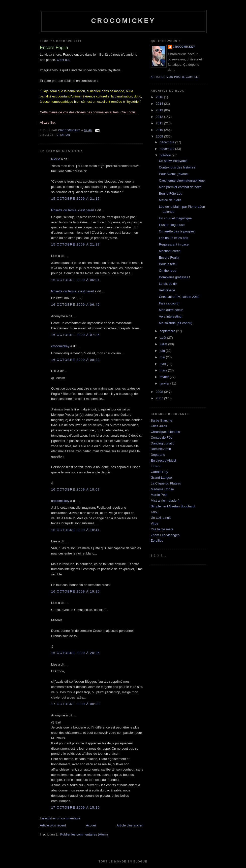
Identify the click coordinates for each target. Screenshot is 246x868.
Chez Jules (159, 426)
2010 (160, 130)
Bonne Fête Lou (171, 194)
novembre (167, 149)
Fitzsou (156, 466)
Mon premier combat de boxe (180, 187)
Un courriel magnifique (175, 218)
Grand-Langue (161, 478)
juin (163, 351)
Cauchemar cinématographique (182, 180)
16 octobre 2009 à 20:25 (75, 653)
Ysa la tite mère (162, 529)
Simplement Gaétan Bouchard (173, 506)
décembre (167, 142)
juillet (164, 344)
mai (163, 357)
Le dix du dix (168, 284)
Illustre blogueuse (172, 225)
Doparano (158, 455)
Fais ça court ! (169, 303)
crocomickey (123, 21)
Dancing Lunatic (162, 443)
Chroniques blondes (165, 432)
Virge (155, 523)
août (163, 338)
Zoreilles (157, 541)
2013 (160, 110)
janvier (165, 383)
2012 (160, 117)
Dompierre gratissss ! (174, 277)
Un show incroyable (173, 161)
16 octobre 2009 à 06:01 (75, 280)
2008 (160, 392)
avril (163, 364)
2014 (160, 104)
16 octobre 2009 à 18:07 (75, 489)
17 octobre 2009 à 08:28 (75, 704)
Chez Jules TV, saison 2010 (179, 297)
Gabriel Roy (159, 472)
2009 (160, 136)
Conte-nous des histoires (177, 167)
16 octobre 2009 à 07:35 (75, 335)
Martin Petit (159, 495)
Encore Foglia (169, 257)
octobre (166, 155)
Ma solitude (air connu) (175, 323)
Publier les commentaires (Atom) (84, 834)
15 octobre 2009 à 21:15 (75, 199)
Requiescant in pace (174, 244)
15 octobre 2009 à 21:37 (75, 244)
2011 (160, 123)
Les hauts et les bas (173, 238)
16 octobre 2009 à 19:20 (75, 591)
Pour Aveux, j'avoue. (174, 174)
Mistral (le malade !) (165, 500)
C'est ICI (63, 60)
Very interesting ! (171, 316)
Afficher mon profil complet (175, 77)
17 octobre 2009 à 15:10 (75, 807)
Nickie (56, 159)
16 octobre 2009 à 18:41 (75, 530)
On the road (167, 271)
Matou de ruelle (170, 200)
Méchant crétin (170, 251)
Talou (155, 512)
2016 (160, 97)
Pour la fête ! (168, 264)
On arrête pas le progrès (177, 231)
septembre (168, 331)
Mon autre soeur (171, 310)
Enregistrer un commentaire (60, 818)
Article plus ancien (130, 825)
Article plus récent (53, 825)
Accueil (91, 825)
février (165, 377)
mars (164, 370)
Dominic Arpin (161, 449)
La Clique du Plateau (166, 483)
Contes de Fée (161, 438)
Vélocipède (167, 290)
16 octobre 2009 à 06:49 (75, 305)
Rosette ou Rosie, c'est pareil (72, 210)
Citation (63, 135)
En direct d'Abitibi (163, 460)
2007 (160, 398)
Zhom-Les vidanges (165, 535)
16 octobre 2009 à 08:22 (75, 360)
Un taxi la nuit (161, 518)
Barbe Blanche (161, 420)
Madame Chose (162, 489)
